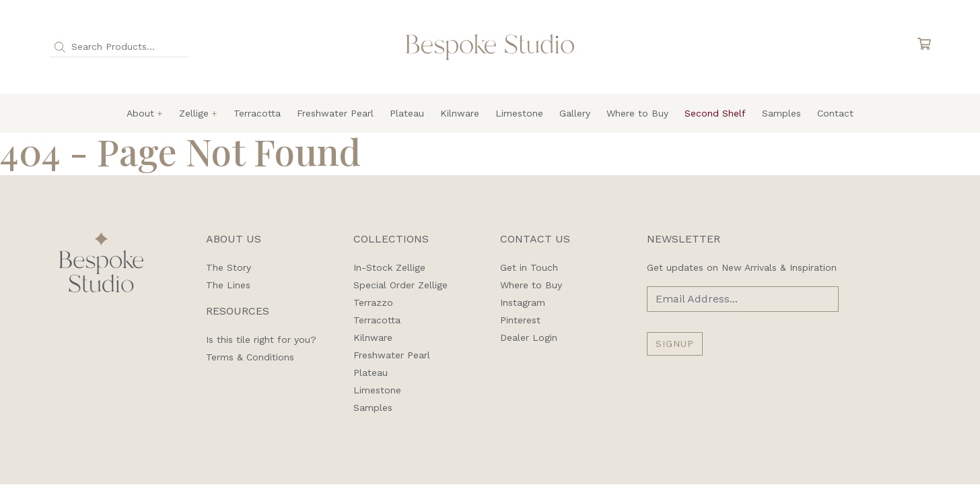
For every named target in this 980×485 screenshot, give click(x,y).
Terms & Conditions (250, 357)
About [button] (140, 113)
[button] (60, 46)
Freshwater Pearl (335, 113)
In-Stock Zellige (389, 267)
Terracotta (257, 113)
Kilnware (460, 113)
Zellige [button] (194, 113)
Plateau (407, 113)
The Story (229, 267)
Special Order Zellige (400, 285)
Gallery (575, 113)
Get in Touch (529, 267)
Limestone (519, 113)
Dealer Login (529, 337)
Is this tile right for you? (261, 339)
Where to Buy (637, 113)
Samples (781, 113)
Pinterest (520, 320)
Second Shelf (715, 113)
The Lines (228, 285)
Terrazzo (373, 302)
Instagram (523, 302)
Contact (835, 113)
